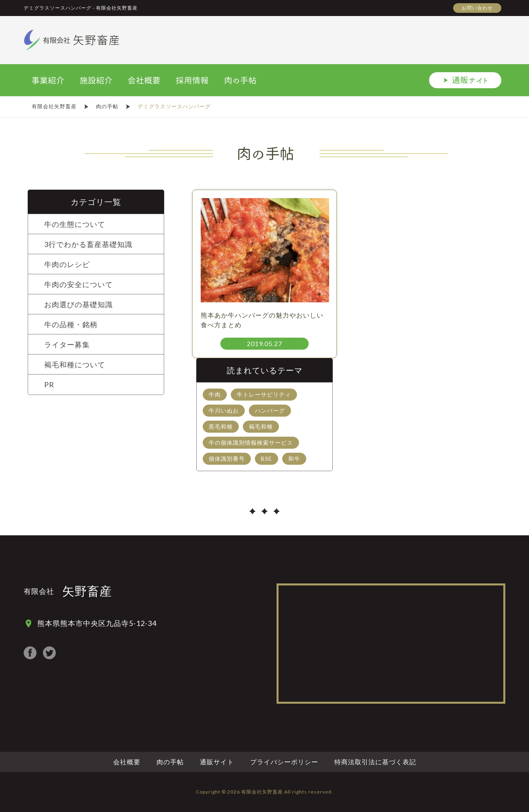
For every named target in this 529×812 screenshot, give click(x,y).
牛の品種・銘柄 (71, 324)
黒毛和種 (221, 426)
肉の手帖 (170, 762)
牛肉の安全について (78, 284)
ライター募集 (67, 344)
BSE (267, 459)
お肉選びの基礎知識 (78, 304)
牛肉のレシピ (67, 264)
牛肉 (215, 394)
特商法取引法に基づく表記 (375, 762)
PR (49, 385)
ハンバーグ (270, 410)
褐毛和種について (75, 364)
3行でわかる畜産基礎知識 (88, 244)
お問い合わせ (477, 8)
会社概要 (127, 762)
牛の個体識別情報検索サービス (251, 442)
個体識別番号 (227, 459)
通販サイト (217, 762)
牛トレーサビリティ (264, 394)
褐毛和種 (261, 426)
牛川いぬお (224, 410)
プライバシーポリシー (284, 762)
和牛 (294, 459)
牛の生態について (75, 224)
